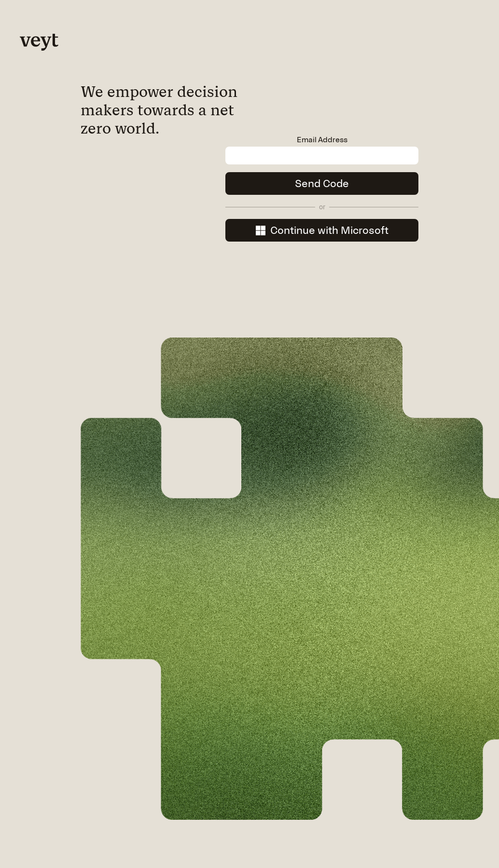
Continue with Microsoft (322, 230)
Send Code (322, 183)
